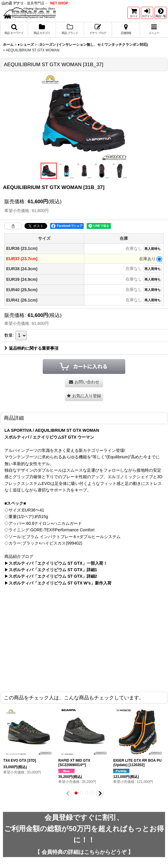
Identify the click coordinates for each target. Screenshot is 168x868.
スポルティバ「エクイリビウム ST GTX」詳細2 (53, 576)
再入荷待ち (153, 249)
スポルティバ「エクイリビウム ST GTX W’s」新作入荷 (60, 583)
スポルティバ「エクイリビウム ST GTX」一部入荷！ (58, 563)
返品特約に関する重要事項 (31, 348)
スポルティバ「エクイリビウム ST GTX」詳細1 (53, 570)
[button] (161, 13)
